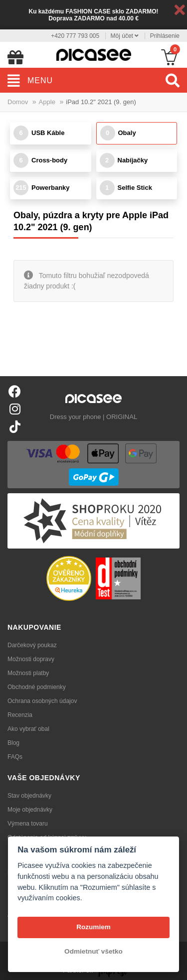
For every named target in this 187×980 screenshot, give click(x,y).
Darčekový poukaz (32, 645)
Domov (18, 102)
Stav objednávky (29, 796)
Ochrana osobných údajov (42, 701)
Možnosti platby (28, 673)
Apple (47, 102)
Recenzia (20, 715)
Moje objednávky (30, 810)
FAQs (15, 757)
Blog (13, 743)
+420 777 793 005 (75, 36)
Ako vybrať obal (28, 729)
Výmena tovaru (28, 824)
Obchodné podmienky (37, 687)
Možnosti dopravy (31, 659)
